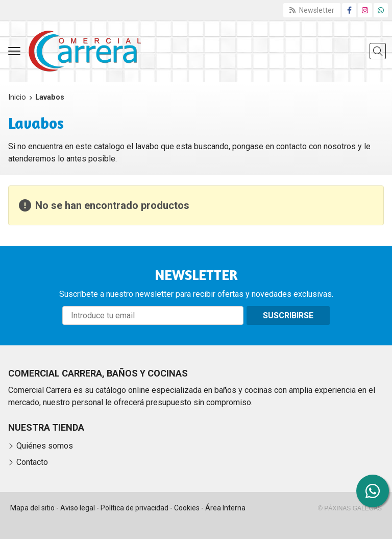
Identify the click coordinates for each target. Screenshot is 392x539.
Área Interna (225, 508)
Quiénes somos (45, 446)
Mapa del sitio (32, 508)
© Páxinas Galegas (350, 508)
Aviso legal (78, 508)
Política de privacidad (134, 508)
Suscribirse (288, 315)
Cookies (187, 508)
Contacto (32, 462)
